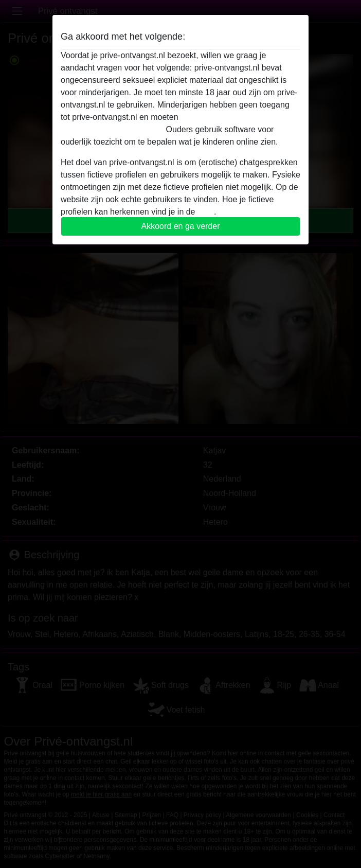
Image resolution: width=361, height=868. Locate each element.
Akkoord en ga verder (181, 226)
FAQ (206, 212)
